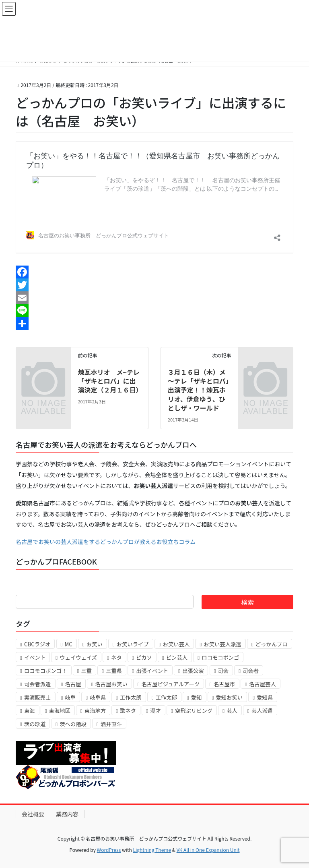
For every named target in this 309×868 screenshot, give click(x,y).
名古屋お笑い (111, 684)
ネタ (116, 657)
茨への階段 (73, 724)
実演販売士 (38, 697)
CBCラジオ (37, 644)
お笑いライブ (133, 644)
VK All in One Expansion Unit (208, 850)
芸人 (232, 711)
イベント (35, 657)
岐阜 (71, 697)
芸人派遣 (262, 711)
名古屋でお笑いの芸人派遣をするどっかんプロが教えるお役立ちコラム (106, 542)
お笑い (95, 644)
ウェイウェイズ (78, 657)
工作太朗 (131, 697)
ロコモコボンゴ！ (46, 671)
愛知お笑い (230, 697)
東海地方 (95, 711)
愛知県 (265, 697)
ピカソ (144, 657)
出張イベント (152, 671)
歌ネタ (128, 711)
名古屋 (73, 684)
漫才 (156, 711)
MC (68, 644)
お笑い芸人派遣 (222, 644)
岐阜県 (98, 697)
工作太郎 (166, 697)
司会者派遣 (38, 684)
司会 (224, 671)
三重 (87, 671)
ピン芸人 (177, 657)
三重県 (114, 671)
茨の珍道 (35, 724)
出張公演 (193, 671)
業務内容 (67, 814)
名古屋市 (224, 684)
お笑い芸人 (176, 644)
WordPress (109, 850)
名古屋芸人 (263, 684)
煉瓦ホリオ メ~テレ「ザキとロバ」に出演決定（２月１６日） (110, 381)
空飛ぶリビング (194, 711)
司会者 (251, 671)
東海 (30, 711)
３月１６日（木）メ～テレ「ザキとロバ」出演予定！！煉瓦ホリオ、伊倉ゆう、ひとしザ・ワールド (198, 390)
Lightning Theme (152, 850)
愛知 (197, 697)
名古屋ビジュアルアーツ (171, 684)
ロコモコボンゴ (220, 657)
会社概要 (33, 814)
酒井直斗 (111, 724)
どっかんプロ (272, 644)
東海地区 (60, 711)
